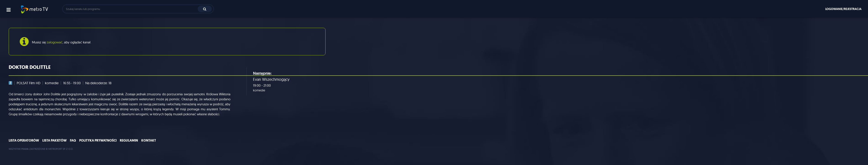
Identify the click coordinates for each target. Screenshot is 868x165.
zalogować (55, 42)
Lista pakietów (54, 140)
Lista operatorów (24, 140)
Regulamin (129, 140)
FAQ (73, 140)
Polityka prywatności (98, 140)
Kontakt (149, 140)
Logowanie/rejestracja (843, 9)
